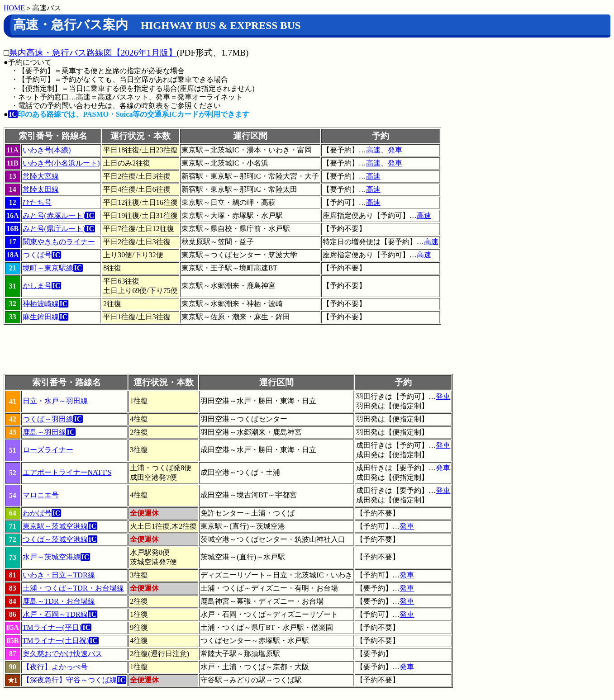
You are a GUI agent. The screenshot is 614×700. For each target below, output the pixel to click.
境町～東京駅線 (48, 268)
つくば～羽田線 (48, 419)
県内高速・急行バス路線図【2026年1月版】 (93, 53)
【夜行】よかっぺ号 (55, 667)
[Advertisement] (168, 354)
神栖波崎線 (41, 304)
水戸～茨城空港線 (52, 557)
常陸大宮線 (41, 176)
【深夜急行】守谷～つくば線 (70, 680)
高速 (373, 150)
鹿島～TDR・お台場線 (59, 601)
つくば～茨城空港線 (55, 539)
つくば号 (37, 255)
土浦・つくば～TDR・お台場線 (73, 588)
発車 (395, 150)
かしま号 (37, 286)
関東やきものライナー (59, 242)
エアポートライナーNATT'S (67, 472)
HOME (14, 8)
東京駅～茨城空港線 (55, 526)
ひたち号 (37, 202)
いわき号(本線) (47, 150)
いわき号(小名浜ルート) (61, 163)
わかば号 (37, 513)
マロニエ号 (41, 495)
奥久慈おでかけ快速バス (62, 654)
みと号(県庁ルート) (54, 229)
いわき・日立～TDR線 (59, 575)
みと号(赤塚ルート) (54, 215)
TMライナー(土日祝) (56, 641)
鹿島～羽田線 (44, 432)
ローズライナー (48, 450)
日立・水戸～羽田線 (55, 401)
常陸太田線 (41, 189)
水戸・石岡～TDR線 (55, 614)
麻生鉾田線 (41, 317)
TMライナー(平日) (52, 627)
